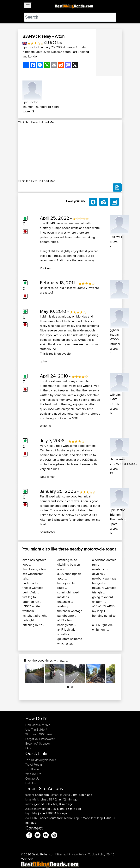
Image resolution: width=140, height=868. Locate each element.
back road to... (32, 583)
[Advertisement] (70, 152)
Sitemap (61, 854)
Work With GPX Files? (39, 734)
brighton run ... (32, 602)
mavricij (30, 804)
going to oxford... (104, 597)
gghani (45, 361)
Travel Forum (34, 765)
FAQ (28, 748)
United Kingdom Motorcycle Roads (55, 49)
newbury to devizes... (100, 571)
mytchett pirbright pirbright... (35, 618)
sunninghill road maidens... (68, 595)
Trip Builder (33, 769)
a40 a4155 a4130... (105, 606)
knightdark (33, 799)
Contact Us (32, 779)
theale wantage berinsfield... (33, 590)
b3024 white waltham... (31, 609)
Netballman (48, 477)
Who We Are (33, 774)
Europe (70, 47)
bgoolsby (32, 813)
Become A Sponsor (38, 743)
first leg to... (30, 597)
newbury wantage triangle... (104, 590)
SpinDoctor (30, 47)
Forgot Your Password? (40, 739)
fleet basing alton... (35, 569)
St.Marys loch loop (91, 818)
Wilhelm (45, 426)
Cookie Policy (97, 854)
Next (110, 673)
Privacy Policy (77, 854)
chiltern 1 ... (100, 602)
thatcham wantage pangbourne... (70, 613)
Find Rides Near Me (38, 725)
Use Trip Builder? (36, 730)
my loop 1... (100, 611)
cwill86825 (33, 818)
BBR (52, 799)
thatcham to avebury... (65, 604)
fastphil (30, 795)
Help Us (30, 783)
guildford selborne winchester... (70, 641)
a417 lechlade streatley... (66, 632)
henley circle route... (66, 585)
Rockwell (46, 268)
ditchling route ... (34, 625)
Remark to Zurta (60, 795)
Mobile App (72, 818)
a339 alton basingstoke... (67, 623)
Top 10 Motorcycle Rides (41, 760)
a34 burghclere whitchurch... (102, 627)
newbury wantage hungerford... (104, 581)
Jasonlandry (33, 809)
